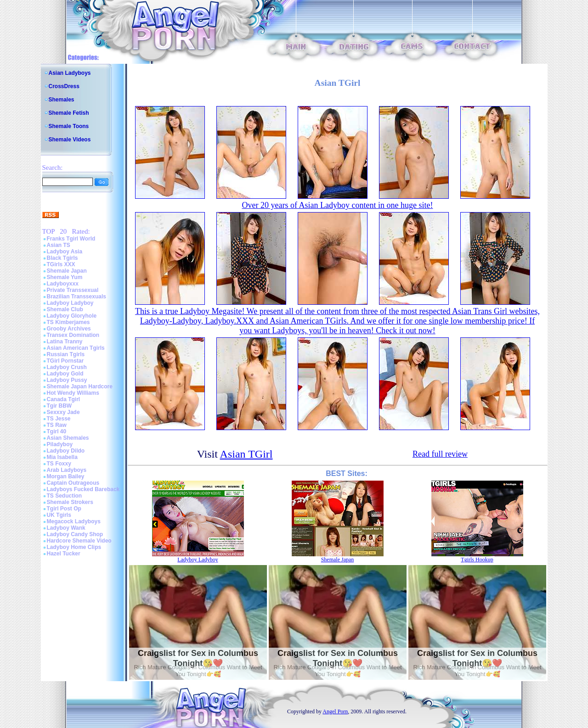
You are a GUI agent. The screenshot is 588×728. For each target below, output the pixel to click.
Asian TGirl (246, 454)
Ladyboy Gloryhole (72, 316)
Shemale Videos (70, 140)
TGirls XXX (61, 264)
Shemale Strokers (70, 502)
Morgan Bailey (66, 476)
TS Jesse (59, 419)
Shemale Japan (67, 271)
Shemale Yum (65, 277)
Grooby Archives (69, 329)
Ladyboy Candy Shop (75, 534)
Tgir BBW (59, 406)
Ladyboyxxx (63, 284)
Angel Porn (335, 711)
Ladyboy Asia (65, 252)
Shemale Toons (69, 126)
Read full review (440, 454)
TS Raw (57, 425)
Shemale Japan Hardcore (80, 386)
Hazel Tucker (64, 554)
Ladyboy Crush (67, 367)
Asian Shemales (68, 438)
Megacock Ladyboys (74, 521)
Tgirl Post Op (64, 509)
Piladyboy (60, 444)
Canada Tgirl (64, 399)
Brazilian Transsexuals (76, 297)
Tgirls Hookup (477, 560)
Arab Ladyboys (67, 470)
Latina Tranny (65, 342)
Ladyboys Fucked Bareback (83, 489)
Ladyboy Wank (66, 528)
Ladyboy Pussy (67, 380)
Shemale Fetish (69, 113)
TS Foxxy (59, 464)
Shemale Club (65, 309)
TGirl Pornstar (65, 361)
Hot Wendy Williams (73, 393)
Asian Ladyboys (70, 73)
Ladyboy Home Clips (74, 547)
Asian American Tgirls (76, 348)
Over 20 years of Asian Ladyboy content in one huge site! (338, 205)
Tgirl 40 (57, 431)
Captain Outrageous (73, 483)
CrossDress (64, 86)
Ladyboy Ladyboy (70, 303)
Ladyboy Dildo (66, 451)
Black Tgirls (62, 258)
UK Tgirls (59, 515)
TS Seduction (65, 496)
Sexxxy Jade (63, 412)
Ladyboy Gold (65, 374)
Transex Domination (73, 335)
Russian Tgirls (66, 354)
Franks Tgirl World (71, 239)
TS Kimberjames (68, 322)
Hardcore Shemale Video (79, 541)
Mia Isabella (62, 457)
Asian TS (59, 245)
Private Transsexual (73, 290)
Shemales (62, 100)
